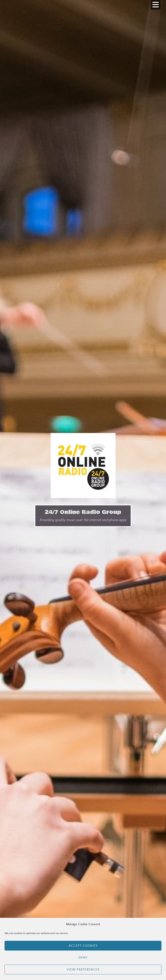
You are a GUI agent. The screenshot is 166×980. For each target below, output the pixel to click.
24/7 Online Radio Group (83, 512)
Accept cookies (83, 946)
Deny (83, 958)
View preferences (83, 969)
